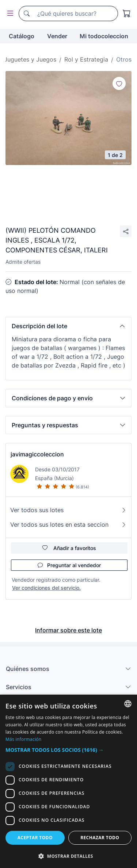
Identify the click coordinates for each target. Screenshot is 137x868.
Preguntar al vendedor (69, 565)
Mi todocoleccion (104, 36)
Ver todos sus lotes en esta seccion (68, 525)
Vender (57, 36)
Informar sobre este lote (68, 630)
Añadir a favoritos (69, 548)
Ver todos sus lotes (68, 510)
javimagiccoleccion (37, 454)
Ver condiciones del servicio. (46, 588)
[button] (68, 326)
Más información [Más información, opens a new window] (23, 739)
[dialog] (68, 781)
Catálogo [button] (22, 36)
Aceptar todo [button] (35, 838)
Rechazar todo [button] (100, 838)
